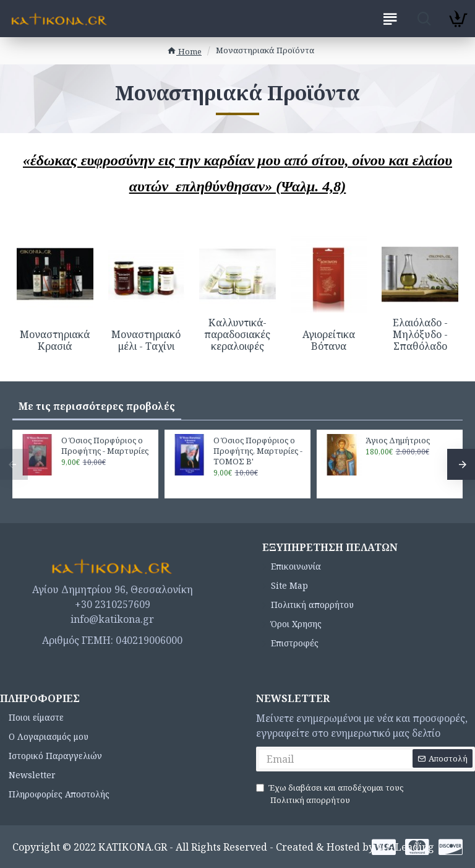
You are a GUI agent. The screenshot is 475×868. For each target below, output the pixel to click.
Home (184, 51)
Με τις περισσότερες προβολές (97, 406)
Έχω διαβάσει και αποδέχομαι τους (330, 794)
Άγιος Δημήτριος (398, 441)
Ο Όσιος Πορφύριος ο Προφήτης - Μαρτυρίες (105, 446)
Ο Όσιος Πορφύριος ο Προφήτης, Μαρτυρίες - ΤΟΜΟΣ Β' (258, 451)
